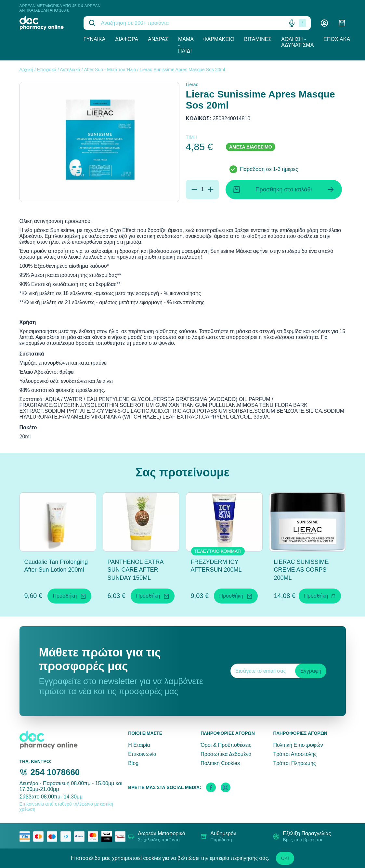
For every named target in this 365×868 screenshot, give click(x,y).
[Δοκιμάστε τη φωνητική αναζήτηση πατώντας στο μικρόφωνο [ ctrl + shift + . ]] (292, 23)
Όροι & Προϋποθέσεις (226, 745)
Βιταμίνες (258, 39)
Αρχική (26, 70)
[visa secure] (108, 836)
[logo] (47, 23)
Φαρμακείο (219, 39)
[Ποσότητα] (202, 189)
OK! (285, 858)
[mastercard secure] (95, 836)
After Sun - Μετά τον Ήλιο (110, 70)
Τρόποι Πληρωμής (294, 763)
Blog (133, 763)
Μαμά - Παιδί (186, 45)
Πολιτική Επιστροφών (298, 745)
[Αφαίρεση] (194, 189)
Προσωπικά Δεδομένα (226, 754)
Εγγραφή (311, 671)
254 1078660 (55, 772)
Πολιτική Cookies (220, 763)
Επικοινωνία (142, 754)
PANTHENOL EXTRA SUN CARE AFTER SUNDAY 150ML (136, 570)
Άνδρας (158, 39)
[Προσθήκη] (211, 189)
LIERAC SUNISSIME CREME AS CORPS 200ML (301, 570)
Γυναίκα (95, 39)
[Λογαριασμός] (324, 23)
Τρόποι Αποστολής (295, 754)
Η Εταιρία (139, 745)
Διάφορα (127, 39)
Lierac (192, 84)
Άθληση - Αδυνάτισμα (297, 42)
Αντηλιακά (70, 70)
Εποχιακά (337, 39)
